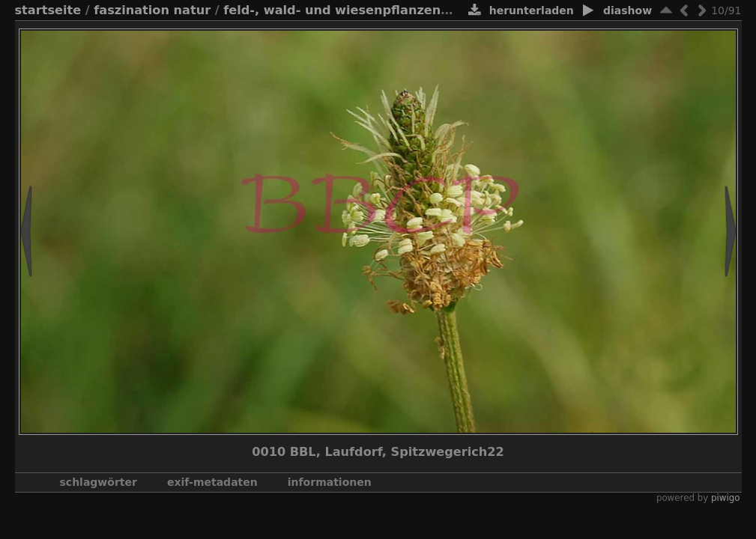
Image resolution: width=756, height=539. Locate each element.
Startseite (48, 10)
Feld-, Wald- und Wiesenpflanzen (332, 10)
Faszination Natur (152, 10)
